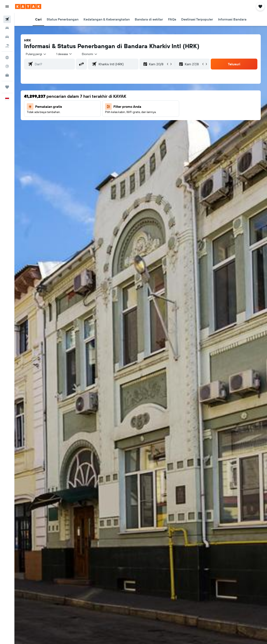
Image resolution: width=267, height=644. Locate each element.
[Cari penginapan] (7, 28)
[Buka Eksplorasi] (7, 58)
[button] (7, 6)
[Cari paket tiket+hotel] (7, 46)
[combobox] (90, 54)
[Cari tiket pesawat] (7, 19)
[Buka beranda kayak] (28, 6)
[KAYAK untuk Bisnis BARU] (7, 75)
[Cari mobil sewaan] (7, 37)
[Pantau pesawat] (7, 66)
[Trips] (7, 87)
